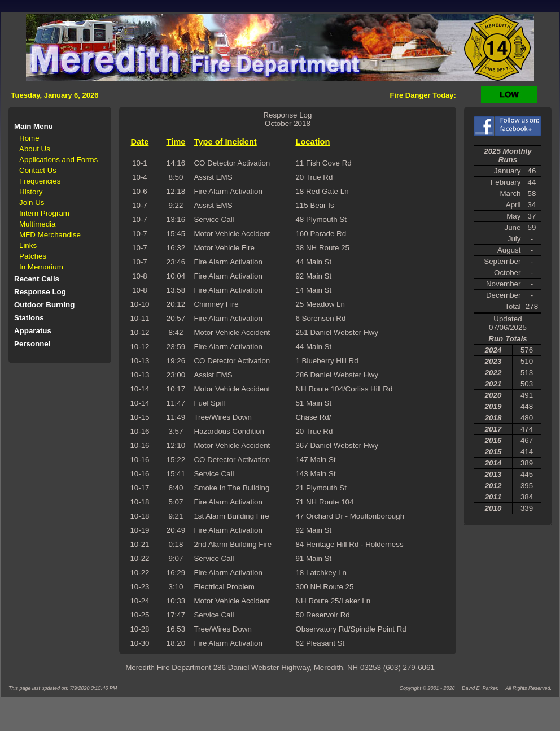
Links (28, 245)
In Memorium (41, 267)
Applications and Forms (58, 160)
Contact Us (38, 170)
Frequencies (40, 181)
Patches (33, 256)
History (31, 192)
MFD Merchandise (50, 235)
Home (29, 138)
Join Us (32, 203)
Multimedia (37, 224)
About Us (35, 149)
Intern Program (44, 213)
